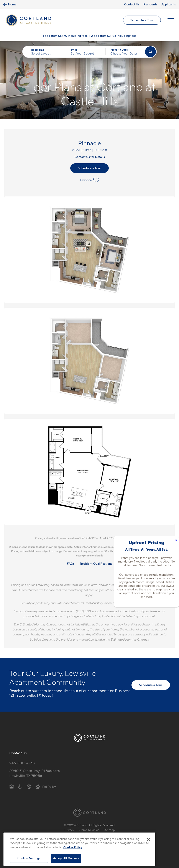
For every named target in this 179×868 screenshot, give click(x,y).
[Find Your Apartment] (151, 52)
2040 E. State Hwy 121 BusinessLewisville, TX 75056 (34, 773)
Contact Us (132, 4)
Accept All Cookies (66, 858)
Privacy (69, 830)
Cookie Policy (73, 847)
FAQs (71, 563)
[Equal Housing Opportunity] (12, 786)
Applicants (168, 4)
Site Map (109, 830)
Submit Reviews (89, 830)
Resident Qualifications (96, 563)
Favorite (89, 180)
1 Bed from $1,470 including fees (65, 36)
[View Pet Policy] (46, 786)
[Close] (148, 839)
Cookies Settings (29, 858)
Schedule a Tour (142, 20)
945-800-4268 (22, 763)
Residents (150, 4)
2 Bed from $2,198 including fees (114, 36)
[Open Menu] (171, 20)
